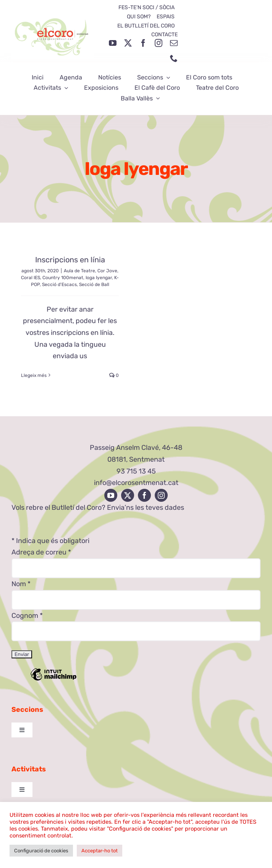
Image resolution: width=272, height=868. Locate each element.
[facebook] (143, 43)
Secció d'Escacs (59, 284)
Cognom (27, 616)
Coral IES (31, 278)
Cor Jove (107, 271)
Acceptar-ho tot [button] (100, 851)
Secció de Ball (94, 284)
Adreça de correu (41, 552)
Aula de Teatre (79, 271)
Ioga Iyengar (99, 278)
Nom (21, 584)
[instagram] (159, 43)
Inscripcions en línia (70, 260)
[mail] (174, 43)
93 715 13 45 (136, 471)
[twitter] (128, 43)
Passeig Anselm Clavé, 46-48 (136, 448)
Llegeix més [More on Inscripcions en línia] (34, 375)
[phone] (174, 58)
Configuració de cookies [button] (41, 851)
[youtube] (113, 43)
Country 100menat (63, 278)
